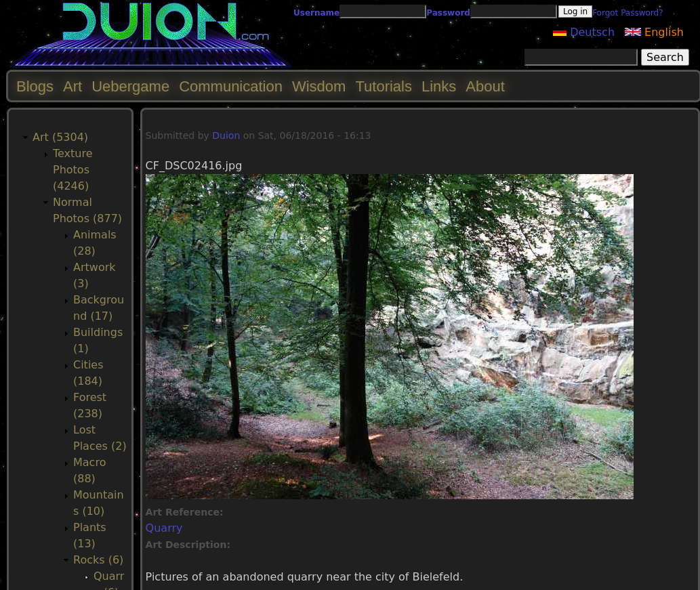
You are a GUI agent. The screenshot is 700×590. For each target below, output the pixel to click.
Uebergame (130, 86)
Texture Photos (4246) (73, 170)
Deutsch (584, 32)
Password (448, 13)
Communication (231, 86)
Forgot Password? (627, 13)
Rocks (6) (98, 560)
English (654, 32)
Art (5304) (60, 137)
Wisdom (319, 86)
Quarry (164, 528)
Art (73, 86)
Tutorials (384, 86)
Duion (226, 135)
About (485, 86)
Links (439, 86)
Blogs (35, 86)
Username (316, 13)
